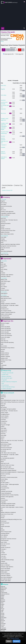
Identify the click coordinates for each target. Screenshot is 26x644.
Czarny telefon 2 (5, 418)
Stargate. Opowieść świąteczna (8, 312)
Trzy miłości (4, 558)
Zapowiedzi (7, 259)
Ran (2, 509)
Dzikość (3, 427)
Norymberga (4, 307)
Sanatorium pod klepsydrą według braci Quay (11, 519)
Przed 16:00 (16, 83)
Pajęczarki (3, 481)
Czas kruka (3, 300)
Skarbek (3, 530)
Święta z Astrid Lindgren (6, 314)
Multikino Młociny (5, 353)
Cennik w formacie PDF (7, 190)
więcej (2, 41)
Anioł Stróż (3, 85)
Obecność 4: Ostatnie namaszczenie (9, 477)
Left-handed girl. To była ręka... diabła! (10, 305)
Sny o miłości (4, 287)
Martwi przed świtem (6, 223)
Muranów (3, 362)
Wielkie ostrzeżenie (5, 232)
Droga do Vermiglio (5, 425)
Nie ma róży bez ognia (7, 378)
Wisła (2, 367)
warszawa (11, 2)
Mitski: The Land (5, 254)
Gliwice (2, 598)
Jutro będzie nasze (5, 446)
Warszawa (3, 629)
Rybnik (2, 619)
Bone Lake (3, 264)
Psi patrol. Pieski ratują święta (8, 505)
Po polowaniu (4, 486)
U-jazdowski (4, 365)
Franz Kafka (4, 237)
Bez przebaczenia (5, 297)
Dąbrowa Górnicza (5, 594)
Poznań (3, 615)
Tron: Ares (3, 556)
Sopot (2, 622)
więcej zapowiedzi (6, 318)
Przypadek (4, 380)
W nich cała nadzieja (5, 568)
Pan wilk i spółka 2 (5, 483)
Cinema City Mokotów (6, 334)
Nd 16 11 (20, 50)
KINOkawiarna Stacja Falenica (8, 348)
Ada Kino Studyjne (5, 323)
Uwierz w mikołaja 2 (5, 215)
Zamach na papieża (5, 574)
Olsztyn (3, 609)
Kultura (2, 351)
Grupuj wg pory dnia (9, 54)
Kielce (2, 603)
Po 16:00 (23, 83)
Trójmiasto (3, 628)
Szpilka (2, 249)
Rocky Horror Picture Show (7, 514)
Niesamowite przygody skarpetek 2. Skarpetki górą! (13, 472)
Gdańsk (3, 595)
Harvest (3, 437)
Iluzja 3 (2, 268)
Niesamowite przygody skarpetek (9, 470)
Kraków (3, 604)
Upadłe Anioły (5, 375)
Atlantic (3, 325)
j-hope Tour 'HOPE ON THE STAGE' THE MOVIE (12, 441)
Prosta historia (5, 385)
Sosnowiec (3, 624)
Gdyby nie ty (4, 241)
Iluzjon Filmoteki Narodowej (7, 342)
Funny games (4, 266)
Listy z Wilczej (4, 269)
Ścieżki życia (4, 521)
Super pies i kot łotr (5, 248)
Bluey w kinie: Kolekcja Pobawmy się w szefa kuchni (13, 402)
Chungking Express (5, 414)
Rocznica (3, 136)
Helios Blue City (4, 341)
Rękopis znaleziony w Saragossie (9, 382)
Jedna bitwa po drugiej (6, 444)
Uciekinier (3, 147)
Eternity (3, 302)
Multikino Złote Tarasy (6, 360)
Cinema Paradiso (5, 416)
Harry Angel (4, 435)
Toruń (2, 626)
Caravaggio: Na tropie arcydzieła (8, 409)
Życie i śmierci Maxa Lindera (7, 234)
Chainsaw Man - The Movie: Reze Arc (9, 220)
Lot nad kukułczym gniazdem (8, 458)
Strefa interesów (5, 540)
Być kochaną (4, 203)
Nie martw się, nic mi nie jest (7, 469)
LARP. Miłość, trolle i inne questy (8, 453)
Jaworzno (3, 600)
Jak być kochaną (4, 442)
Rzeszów (3, 621)
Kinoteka (3, 349)
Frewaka (3, 239)
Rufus (2, 242)
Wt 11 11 (3, 50)
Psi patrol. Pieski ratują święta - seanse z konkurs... (12, 507)
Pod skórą (3, 490)
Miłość (2, 208)
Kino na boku (4, 346)
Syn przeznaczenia (5, 316)
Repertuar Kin (8, 321)
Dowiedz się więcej (15, 638)
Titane (2, 551)
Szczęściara (3, 546)
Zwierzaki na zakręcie (6, 276)
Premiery (6, 197)
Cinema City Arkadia (5, 327)
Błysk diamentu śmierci (6, 298)
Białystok (3, 587)
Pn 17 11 (23, 50)
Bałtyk (2, 399)
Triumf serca (4, 554)
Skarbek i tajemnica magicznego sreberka (10, 244)
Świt (2, 363)
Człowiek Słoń (4, 421)
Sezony (2, 525)
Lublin (2, 606)
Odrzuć (9, 641)
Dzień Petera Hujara (5, 281)
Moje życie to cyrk (5, 463)
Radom (2, 616)
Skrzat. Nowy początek (6, 532)
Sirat (2, 528)
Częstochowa (4, 592)
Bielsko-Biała (4, 588)
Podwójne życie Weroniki (8, 373)
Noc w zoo (3, 113)
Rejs (3, 383)
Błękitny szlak (4, 280)
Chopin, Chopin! (4, 413)
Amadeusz (3, 395)
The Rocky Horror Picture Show (8, 231)
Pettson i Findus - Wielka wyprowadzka (10, 484)
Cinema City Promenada (6, 335)
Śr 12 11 (7, 50)
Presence (3, 225)
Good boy (3, 100)
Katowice (3, 601)
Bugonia (3, 89)
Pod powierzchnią (5, 488)
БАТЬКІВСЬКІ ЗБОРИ (6, 579)
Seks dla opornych (5, 523)
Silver (2, 271)
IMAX (2, 344)
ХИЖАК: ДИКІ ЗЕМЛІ (6, 581)
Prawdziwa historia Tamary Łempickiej (10, 495)
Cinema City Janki (5, 332)
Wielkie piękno (4, 572)
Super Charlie (4, 542)
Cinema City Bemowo (6, 328)
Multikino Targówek (5, 356)
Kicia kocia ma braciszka (6, 206)
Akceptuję (16, 641)
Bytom (2, 591)
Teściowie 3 (4, 145)
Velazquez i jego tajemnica (7, 275)
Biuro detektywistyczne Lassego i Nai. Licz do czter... (13, 400)
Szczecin (3, 625)
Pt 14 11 (13, 50)
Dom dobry (4, 95)
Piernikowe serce (5, 309)
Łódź (2, 607)
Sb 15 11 (16, 50)
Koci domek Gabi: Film (6, 449)
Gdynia (2, 597)
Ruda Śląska (4, 618)
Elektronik (3, 339)
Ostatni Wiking (4, 479)
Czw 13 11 (10, 50)
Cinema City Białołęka (6, 330)
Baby (2, 262)
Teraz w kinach (9, 393)
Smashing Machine (5, 533)
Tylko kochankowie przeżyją (8, 387)
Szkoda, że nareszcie (6, 229)
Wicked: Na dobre (5, 290)
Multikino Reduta (5, 355)
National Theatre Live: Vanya (7, 465)
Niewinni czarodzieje (7, 376)
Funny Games (4, 430)
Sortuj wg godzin (19, 54)
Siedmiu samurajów (7, 389)
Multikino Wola (4, 358)
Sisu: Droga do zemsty (6, 311)
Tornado (3, 288)
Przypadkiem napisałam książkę (4, 128)
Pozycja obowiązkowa (6, 493)
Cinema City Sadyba (5, 337)
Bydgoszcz (3, 590)
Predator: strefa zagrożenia (7, 211)
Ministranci (3, 109)
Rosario (3, 227)
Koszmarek (3, 451)
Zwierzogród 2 (4, 293)
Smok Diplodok (4, 535)
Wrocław (3, 631)
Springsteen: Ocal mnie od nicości (8, 246)
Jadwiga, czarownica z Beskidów (8, 304)
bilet (24, 91)
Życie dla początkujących (6, 251)
